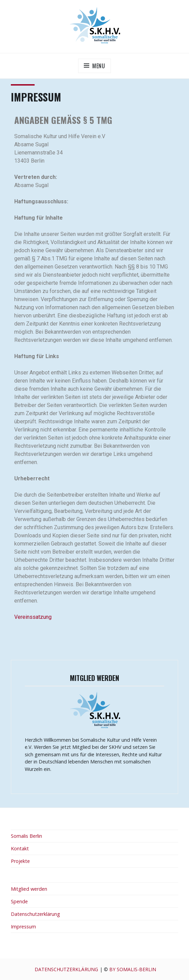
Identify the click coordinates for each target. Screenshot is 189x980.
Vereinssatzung (33, 617)
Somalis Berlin (26, 836)
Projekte (20, 861)
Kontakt (20, 848)
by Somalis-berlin (133, 969)
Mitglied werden (29, 889)
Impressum (23, 927)
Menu (99, 66)
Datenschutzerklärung (35, 914)
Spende (19, 901)
